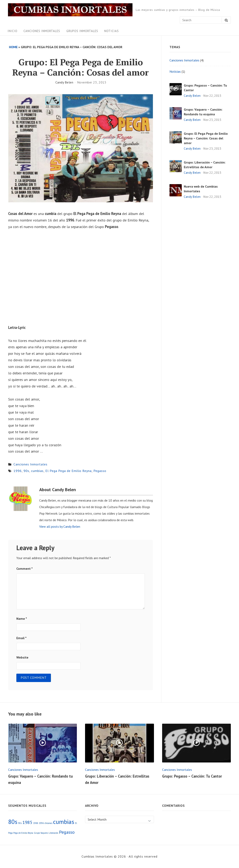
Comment (25, 569)
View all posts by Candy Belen (60, 526)
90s (26, 471)
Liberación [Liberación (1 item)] (53, 833)
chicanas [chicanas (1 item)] (48, 823)
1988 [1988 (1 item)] (36, 823)
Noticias (112, 31)
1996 (18, 471)
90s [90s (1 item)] (20, 823)
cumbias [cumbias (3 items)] (64, 822)
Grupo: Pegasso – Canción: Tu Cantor (192, 776)
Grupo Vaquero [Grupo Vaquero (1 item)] (41, 833)
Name (22, 619)
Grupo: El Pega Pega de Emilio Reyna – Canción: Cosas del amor (206, 138)
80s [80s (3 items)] (13, 822)
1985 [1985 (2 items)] (27, 822)
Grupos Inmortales (82, 31)
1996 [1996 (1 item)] (41, 823)
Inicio (12, 31)
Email (21, 638)
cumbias (37, 471)
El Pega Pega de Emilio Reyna (68, 471)
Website (22, 657)
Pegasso (100, 471)
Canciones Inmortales (42, 31)
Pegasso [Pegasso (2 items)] (67, 832)
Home (13, 47)
